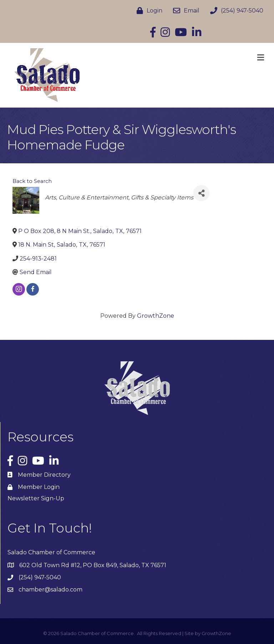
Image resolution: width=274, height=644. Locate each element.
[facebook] (33, 289)
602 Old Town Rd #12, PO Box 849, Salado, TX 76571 (93, 565)
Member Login (39, 487)
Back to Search (32, 181)
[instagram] (19, 289)
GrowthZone (156, 316)
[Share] (201, 193)
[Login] (148, 11)
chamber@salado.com (50, 589)
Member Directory (44, 475)
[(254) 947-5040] (235, 11)
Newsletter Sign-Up (36, 498)
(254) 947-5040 (40, 577)
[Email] (184, 11)
